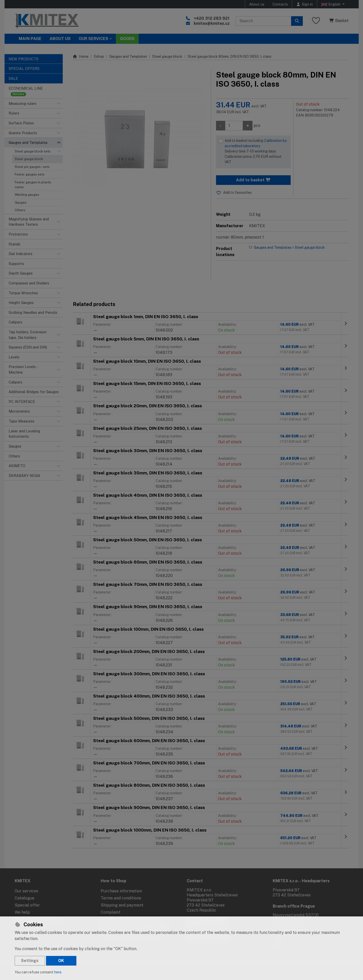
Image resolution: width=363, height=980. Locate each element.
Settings (30, 961)
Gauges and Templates (128, 56)
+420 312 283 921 (212, 18)
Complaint (111, 912)
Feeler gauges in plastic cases (33, 185)
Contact (195, 881)
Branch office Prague (294, 906)
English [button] (331, 4)
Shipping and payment (122, 905)
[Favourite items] (316, 21)
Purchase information (121, 891)
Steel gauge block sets (33, 151)
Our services (26, 891)
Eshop (99, 56)
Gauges (21, 203)
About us (257, 4)
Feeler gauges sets (30, 174)
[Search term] (264, 21)
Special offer (27, 905)
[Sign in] (305, 4)
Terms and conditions (121, 898)
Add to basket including (257, 152)
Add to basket (253, 180)
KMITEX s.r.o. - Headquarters (301, 881)
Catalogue (25, 898)
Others (20, 210)
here (58, 972)
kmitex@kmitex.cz (212, 23)
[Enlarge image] (139, 137)
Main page (30, 39)
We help (22, 912)
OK (61, 961)
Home (81, 56)
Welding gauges (27, 195)
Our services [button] (93, 39)
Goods (127, 39)
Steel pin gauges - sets (32, 167)
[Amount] (234, 126)
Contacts (280, 4)
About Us (60, 39)
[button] (59, 104)
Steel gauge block (29, 159)
